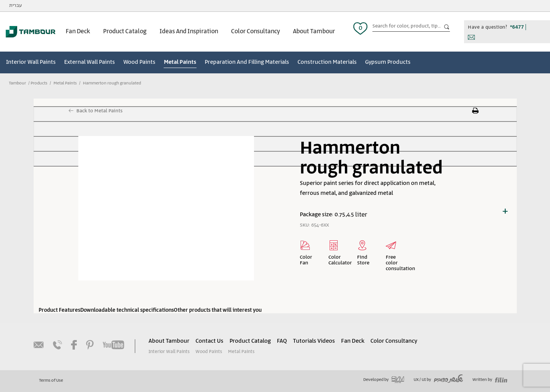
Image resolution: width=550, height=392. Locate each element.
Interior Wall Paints (31, 62)
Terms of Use (51, 381)
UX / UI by (438, 380)
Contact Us (209, 341)
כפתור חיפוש (447, 27)
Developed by (384, 380)
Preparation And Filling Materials (247, 62)
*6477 (517, 27)
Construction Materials (327, 62)
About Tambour (314, 32)
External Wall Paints (90, 62)
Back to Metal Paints (99, 111)
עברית (15, 6)
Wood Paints (139, 62)
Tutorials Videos (314, 341)
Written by (490, 380)
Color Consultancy (256, 32)
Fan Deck (78, 32)
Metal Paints (180, 62)
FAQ (282, 341)
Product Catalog (125, 32)
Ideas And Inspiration (189, 32)
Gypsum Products (388, 62)
